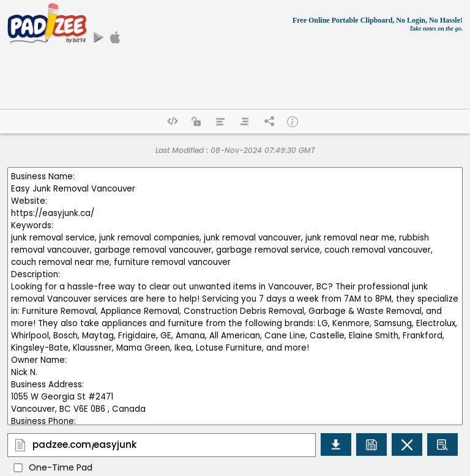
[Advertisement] (235, 94)
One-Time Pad (61, 467)
